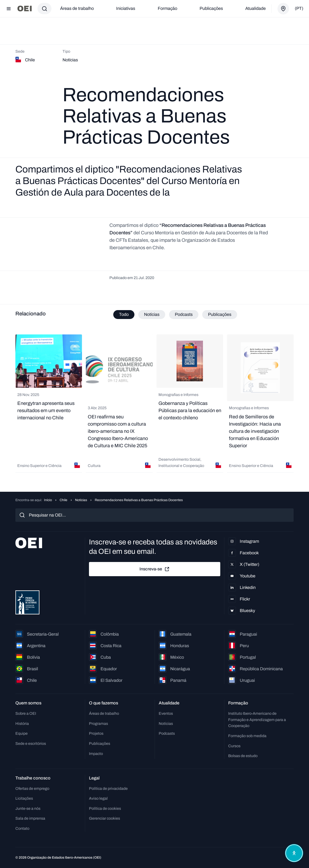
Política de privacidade (108, 788)
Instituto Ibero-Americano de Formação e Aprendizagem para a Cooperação (257, 720)
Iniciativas (126, 8)
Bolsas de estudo (243, 756)
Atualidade (255, 8)
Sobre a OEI (26, 713)
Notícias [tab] (152, 314)
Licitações (24, 798)
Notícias (81, 500)
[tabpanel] (154, 403)
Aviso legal (98, 798)
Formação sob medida (247, 736)
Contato (22, 828)
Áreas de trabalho (77, 8)
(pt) (299, 8)
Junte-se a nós (28, 808)
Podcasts (167, 733)
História (22, 724)
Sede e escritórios (31, 744)
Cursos (234, 746)
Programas (98, 724)
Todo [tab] (124, 314)
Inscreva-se (155, 569)
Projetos (96, 733)
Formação (167, 8)
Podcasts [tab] (184, 314)
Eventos (166, 713)
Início (48, 500)
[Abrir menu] (9, 9)
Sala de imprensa (30, 818)
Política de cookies (105, 808)
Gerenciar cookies (104, 818)
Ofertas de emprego (32, 788)
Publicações (211, 8)
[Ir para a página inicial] (25, 9)
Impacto (96, 754)
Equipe (22, 733)
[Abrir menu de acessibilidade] (294, 853)
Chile (63, 500)
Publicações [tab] (220, 314)
